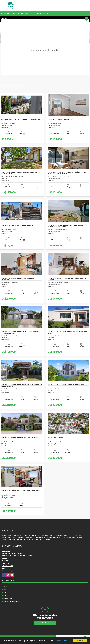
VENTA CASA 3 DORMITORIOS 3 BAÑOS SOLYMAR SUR (66, 385)
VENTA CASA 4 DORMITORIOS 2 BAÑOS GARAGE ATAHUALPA (18, 279)
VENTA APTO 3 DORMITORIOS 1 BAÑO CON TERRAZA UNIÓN (22, 491)
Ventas (6, 589)
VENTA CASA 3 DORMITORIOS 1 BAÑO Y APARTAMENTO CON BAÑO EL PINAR (20, 332)
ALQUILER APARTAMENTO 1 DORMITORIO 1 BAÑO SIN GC (21, 119)
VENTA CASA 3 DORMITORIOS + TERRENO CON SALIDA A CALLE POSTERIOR (20, 173)
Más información (60, 641)
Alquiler (6, 592)
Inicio (5, 586)
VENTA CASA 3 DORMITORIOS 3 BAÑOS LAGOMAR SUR (20, 438)
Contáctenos (8, 599)
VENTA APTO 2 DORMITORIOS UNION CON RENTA (18, 225)
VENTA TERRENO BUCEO (56, 438)
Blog (5, 595)
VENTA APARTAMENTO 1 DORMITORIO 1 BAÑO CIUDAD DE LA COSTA (67, 279)
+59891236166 (10, 14)
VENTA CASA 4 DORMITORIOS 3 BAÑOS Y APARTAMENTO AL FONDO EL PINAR (22, 385)
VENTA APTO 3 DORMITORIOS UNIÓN (60, 119)
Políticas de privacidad (11, 602)
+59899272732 (25, 14)
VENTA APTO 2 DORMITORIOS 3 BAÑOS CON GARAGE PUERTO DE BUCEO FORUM (66, 226)
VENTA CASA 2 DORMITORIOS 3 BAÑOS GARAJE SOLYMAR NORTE (67, 332)
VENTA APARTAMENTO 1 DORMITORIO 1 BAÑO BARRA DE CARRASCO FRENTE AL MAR (67, 173)
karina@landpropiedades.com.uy (14, 571)
